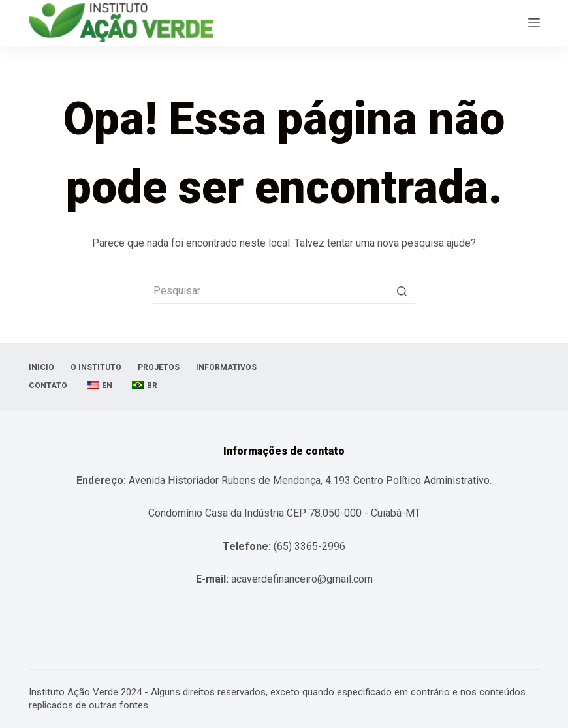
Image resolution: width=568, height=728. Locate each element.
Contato (48, 386)
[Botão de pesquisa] (402, 291)
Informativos (226, 367)
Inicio (41, 367)
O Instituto (96, 367)
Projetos (159, 367)
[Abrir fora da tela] (534, 23)
